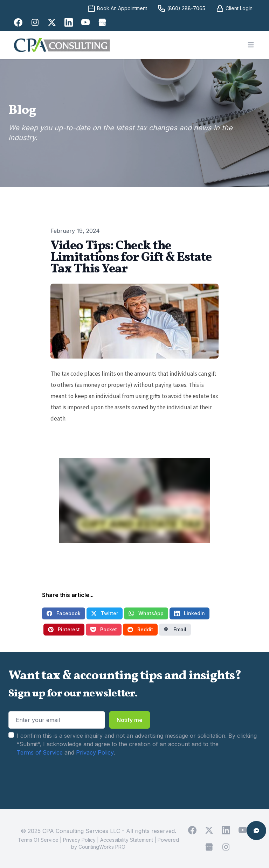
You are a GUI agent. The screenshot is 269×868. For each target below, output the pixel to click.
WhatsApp (146, 613)
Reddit (140, 629)
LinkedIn (189, 613)
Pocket (104, 629)
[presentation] (62, 779)
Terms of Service (40, 752)
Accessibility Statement (127, 840)
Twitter (105, 613)
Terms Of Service (38, 840)
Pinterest (64, 629)
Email (175, 629)
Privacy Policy (95, 752)
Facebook (64, 613)
